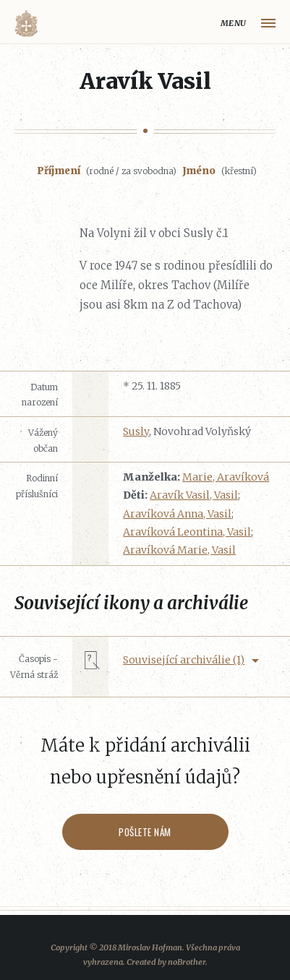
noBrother (187, 962)
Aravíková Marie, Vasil (179, 550)
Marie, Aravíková (226, 477)
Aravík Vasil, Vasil (194, 495)
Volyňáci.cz (26, 23)
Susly (136, 431)
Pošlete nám (145, 832)
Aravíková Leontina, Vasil (187, 532)
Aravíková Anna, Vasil (177, 514)
